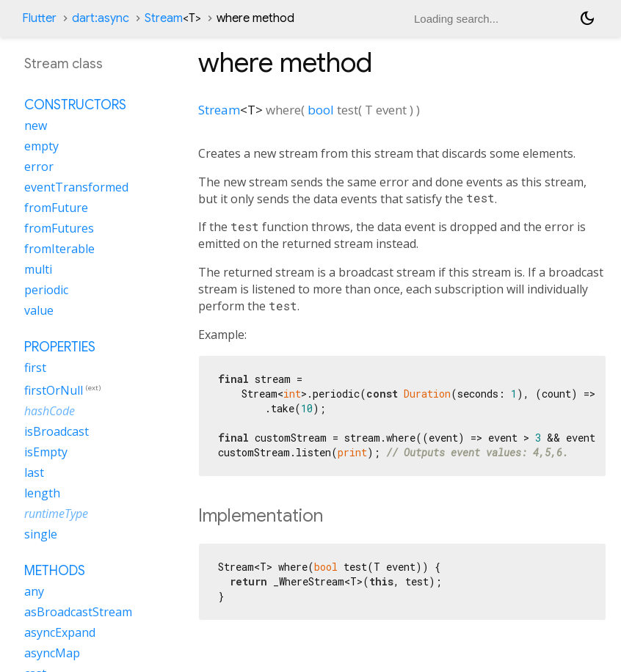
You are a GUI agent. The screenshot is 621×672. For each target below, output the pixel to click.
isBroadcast (57, 431)
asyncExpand (60, 632)
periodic (46, 290)
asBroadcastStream (78, 612)
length (42, 493)
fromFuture (56, 208)
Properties (60, 347)
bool (321, 110)
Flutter (39, 18)
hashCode (50, 411)
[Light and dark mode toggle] (587, 18)
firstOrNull (54, 390)
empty (41, 146)
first (35, 368)
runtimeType (56, 514)
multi (38, 269)
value (39, 310)
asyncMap (52, 653)
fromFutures (59, 228)
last (34, 472)
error (39, 167)
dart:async (101, 18)
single (41, 534)
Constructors (75, 105)
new (36, 125)
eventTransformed (76, 187)
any (34, 591)
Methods (55, 571)
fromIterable (59, 249)
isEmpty (46, 452)
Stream (173, 18)
